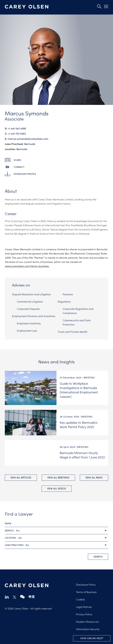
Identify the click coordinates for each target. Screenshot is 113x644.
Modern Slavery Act (87, 622)
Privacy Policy (84, 614)
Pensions (68, 294)
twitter (14, 597)
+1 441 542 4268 (17, 128)
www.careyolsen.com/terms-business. (27, 266)
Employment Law (27, 330)
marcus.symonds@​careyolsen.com (28, 139)
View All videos (57, 488)
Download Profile (25, 174)
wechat (22, 597)
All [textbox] (18, 530)
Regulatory (64, 301)
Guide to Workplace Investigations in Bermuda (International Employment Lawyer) (79, 390)
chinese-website (32, 597)
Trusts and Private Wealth (73, 332)
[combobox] (56, 531)
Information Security (88, 629)
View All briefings (58, 477)
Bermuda (30, 144)
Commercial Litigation (30, 301)
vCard (17, 160)
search (98, 557)
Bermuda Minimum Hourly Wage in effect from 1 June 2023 (82, 455)
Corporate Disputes (28, 309)
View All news (94, 477)
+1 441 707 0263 (17, 134)
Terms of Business (86, 592)
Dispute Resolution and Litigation (31, 294)
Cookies (80, 599)
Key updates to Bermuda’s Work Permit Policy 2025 (79, 424)
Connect (19, 167)
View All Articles (21, 477)
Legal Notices (84, 607)
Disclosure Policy (86, 584)
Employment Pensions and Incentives (34, 316)
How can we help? (92, 638)
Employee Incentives (29, 323)
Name (8, 523)
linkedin (7, 597)
